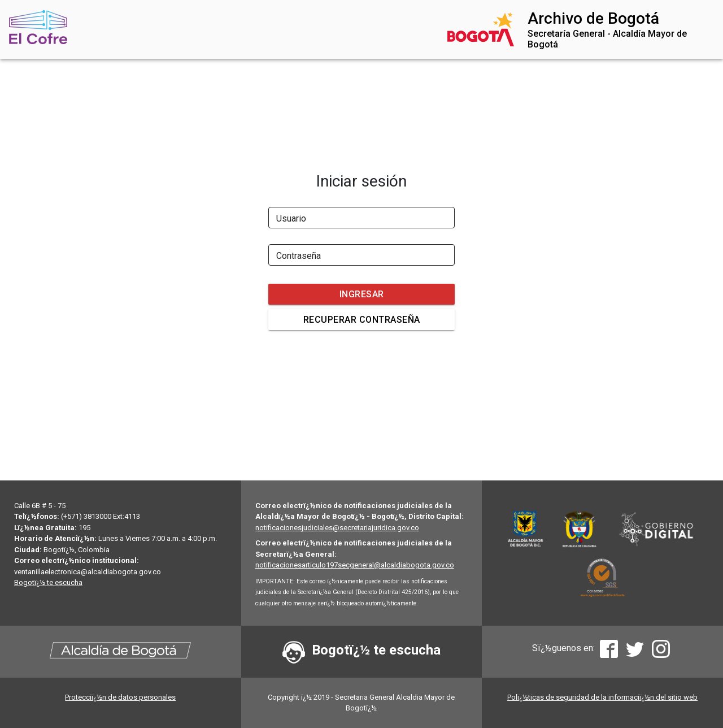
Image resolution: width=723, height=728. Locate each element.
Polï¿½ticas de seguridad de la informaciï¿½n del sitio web (602, 697)
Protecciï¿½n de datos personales (120, 697)
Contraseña (299, 256)
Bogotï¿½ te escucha (48, 582)
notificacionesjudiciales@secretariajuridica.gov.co (337, 528)
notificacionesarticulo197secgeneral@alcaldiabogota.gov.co (355, 565)
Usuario (291, 218)
